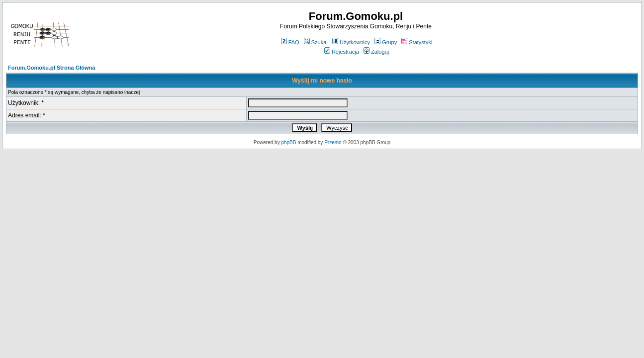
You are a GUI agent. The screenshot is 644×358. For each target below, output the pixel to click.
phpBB (288, 142)
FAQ (290, 42)
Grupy (386, 42)
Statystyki (417, 42)
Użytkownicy (351, 42)
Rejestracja (342, 52)
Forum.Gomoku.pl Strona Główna (51, 68)
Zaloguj (376, 52)
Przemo (333, 142)
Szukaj (316, 42)
